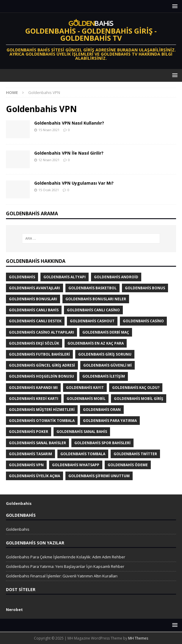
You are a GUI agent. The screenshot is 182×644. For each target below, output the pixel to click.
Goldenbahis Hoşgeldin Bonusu (41, 376)
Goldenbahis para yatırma (110, 421)
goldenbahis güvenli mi (108, 365)
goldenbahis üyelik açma (34, 476)
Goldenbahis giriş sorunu (105, 354)
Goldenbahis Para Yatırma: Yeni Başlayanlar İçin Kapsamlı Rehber (65, 566)
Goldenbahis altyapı (65, 277)
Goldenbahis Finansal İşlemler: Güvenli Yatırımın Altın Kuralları (62, 576)
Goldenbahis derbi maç (106, 332)
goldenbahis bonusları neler (96, 299)
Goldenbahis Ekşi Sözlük (34, 343)
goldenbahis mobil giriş (139, 399)
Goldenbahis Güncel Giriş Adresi (42, 365)
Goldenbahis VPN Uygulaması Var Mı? (74, 183)
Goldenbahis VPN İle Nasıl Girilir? (69, 153)
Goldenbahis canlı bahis (34, 310)
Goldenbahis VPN (26, 465)
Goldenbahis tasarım (30, 454)
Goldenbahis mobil (86, 399)
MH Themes (138, 638)
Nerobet (14, 610)
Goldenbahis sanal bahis (82, 432)
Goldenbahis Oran (102, 410)
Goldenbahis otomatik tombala (42, 421)
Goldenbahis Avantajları (34, 288)
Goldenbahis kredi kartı (34, 399)
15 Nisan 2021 (49, 130)
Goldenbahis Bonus (145, 288)
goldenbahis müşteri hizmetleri (42, 410)
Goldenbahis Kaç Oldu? (136, 388)
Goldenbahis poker (29, 432)
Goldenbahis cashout (92, 321)
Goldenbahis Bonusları (33, 299)
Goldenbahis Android (116, 277)
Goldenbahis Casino (143, 321)
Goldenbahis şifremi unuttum (99, 476)
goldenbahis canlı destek (35, 321)
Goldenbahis (22, 277)
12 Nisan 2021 (49, 160)
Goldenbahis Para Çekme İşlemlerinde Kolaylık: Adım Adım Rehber (66, 557)
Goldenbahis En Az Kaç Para (96, 343)
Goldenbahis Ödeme (128, 465)
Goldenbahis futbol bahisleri (39, 354)
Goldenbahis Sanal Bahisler (37, 443)
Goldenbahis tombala (83, 454)
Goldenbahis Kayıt (85, 388)
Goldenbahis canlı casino (93, 310)
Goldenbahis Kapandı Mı (33, 388)
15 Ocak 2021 (49, 190)
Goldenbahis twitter (135, 454)
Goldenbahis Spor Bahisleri (102, 443)
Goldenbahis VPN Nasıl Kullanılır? (69, 123)
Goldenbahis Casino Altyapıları (41, 332)
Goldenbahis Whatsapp (76, 465)
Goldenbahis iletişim (104, 376)
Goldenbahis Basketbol (92, 288)
